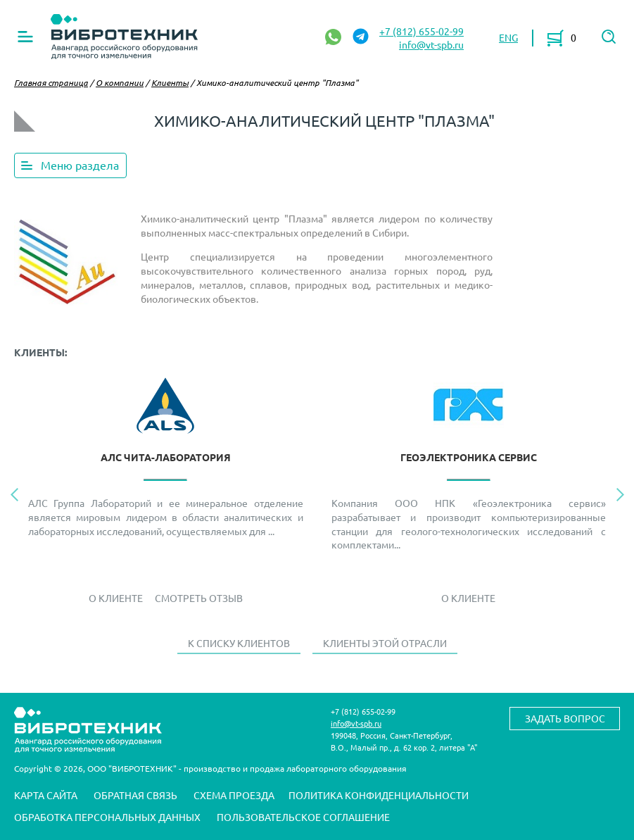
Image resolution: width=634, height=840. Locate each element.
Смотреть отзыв (199, 598)
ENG (508, 37)
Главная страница (51, 82)
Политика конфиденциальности (379, 795)
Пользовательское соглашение (303, 817)
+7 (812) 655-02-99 (421, 31)
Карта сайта (46, 795)
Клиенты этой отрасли (385, 643)
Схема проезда (234, 795)
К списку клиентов (239, 643)
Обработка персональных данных (107, 817)
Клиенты (170, 82)
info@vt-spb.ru (431, 44)
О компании (120, 82)
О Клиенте (116, 598)
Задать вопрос (565, 718)
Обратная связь (135, 795)
